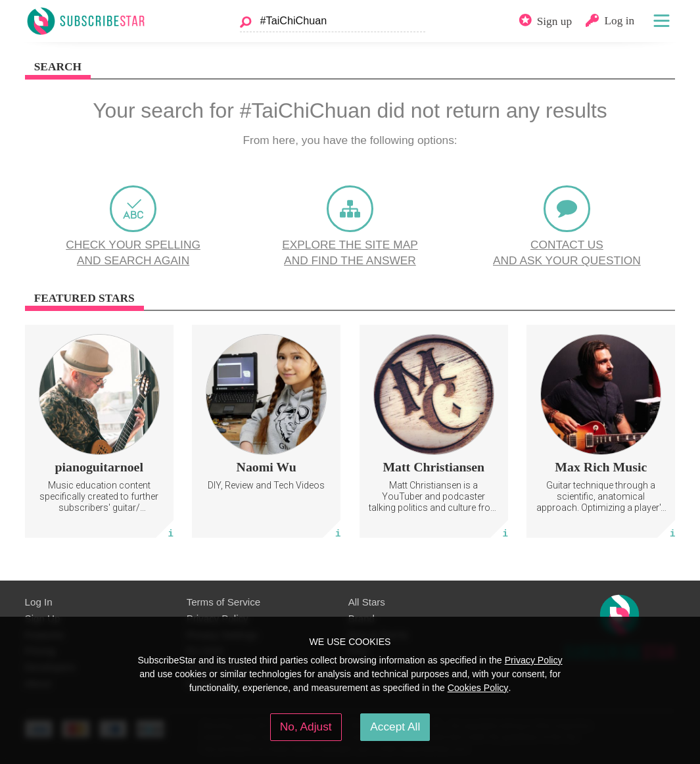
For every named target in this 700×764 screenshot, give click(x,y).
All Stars (367, 602)
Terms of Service (224, 602)
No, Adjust (306, 727)
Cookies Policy (478, 688)
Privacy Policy (534, 660)
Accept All (395, 727)
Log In (39, 602)
